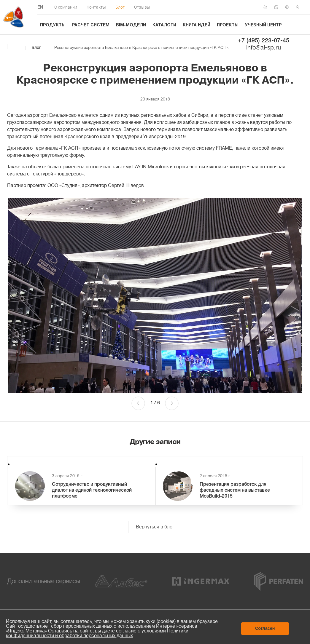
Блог (120, 7)
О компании (66, 7)
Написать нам (278, 7)
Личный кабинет (299, 7)
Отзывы (142, 7)
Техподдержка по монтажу (289, 7)
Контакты (96, 7)
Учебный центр (263, 25)
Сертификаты (267, 7)
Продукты (53, 25)
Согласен (265, 628)
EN (40, 8)
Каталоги (164, 25)
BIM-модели (131, 25)
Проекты (228, 25)
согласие (126, 631)
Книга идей (197, 25)
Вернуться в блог (155, 527)
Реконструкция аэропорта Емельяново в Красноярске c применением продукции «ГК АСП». (142, 47)
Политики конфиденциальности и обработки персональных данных (97, 633)
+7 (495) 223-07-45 (264, 41)
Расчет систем (91, 25)
